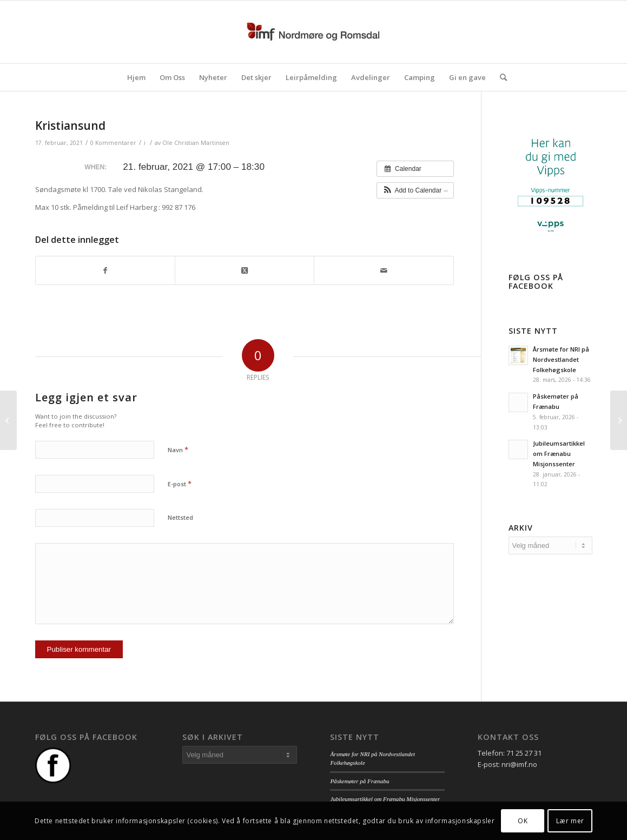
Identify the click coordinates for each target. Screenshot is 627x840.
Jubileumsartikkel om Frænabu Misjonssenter (559, 454)
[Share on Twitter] (245, 270)
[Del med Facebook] (105, 270)
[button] (415, 190)
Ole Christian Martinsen (196, 143)
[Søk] (500, 77)
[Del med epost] (384, 270)
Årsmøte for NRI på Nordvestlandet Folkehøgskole (561, 359)
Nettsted (180, 517)
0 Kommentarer (113, 143)
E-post (180, 484)
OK (523, 821)
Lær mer (570, 821)
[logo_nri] (313, 32)
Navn (178, 449)
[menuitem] (136, 77)
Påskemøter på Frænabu (359, 781)
